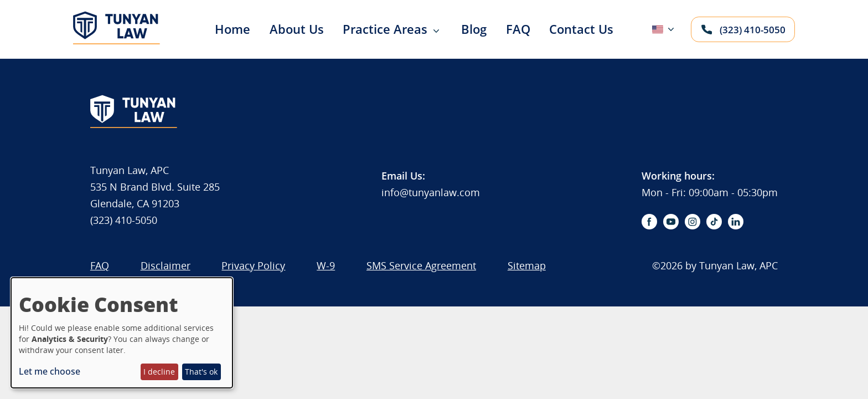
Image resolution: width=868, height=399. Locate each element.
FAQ (518, 29)
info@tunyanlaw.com (431, 192)
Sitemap (527, 265)
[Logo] (117, 43)
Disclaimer (166, 265)
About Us (297, 29)
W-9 (326, 265)
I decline (159, 372)
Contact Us (581, 29)
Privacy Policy (253, 265)
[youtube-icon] (671, 222)
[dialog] (122, 333)
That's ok (201, 372)
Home (232, 29)
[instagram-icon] (693, 222)
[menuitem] (224, 29)
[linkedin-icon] (736, 222)
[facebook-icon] (649, 222)
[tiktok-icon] (714, 222)
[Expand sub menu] (436, 32)
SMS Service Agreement (421, 265)
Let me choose (50, 371)
